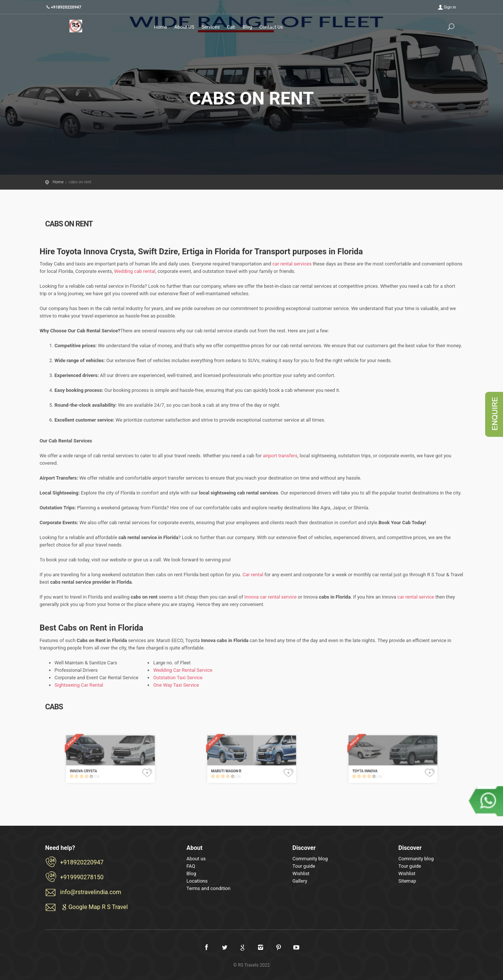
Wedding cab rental (135, 271)
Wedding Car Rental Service (183, 670)
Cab (231, 27)
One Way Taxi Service (176, 685)
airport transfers (280, 456)
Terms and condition (209, 888)
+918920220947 (82, 862)
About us (196, 859)
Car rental (253, 575)
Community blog (310, 859)
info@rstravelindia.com (91, 892)
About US (184, 27)
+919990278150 (82, 877)
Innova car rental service (270, 597)
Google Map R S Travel (94, 907)
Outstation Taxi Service (178, 678)
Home (161, 27)
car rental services (292, 264)
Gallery (300, 881)
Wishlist (301, 873)
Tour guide (304, 866)
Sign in (450, 7)
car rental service (416, 597)
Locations (197, 881)
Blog (247, 27)
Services (211, 27)
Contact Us (271, 27)
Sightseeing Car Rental (79, 685)
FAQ (191, 866)
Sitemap (407, 881)
